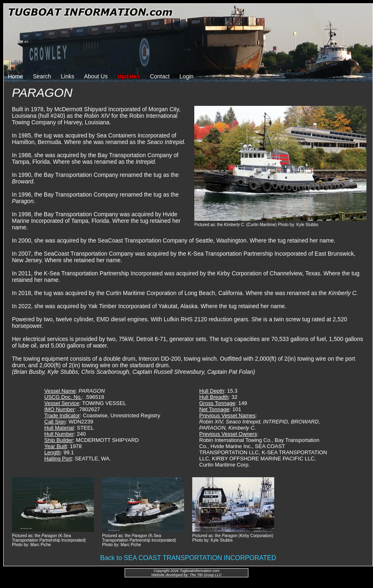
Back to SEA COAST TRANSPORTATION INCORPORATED (188, 558)
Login (186, 76)
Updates (129, 76)
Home (15, 76)
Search (42, 76)
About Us (96, 76)
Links (68, 76)
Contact (160, 76)
